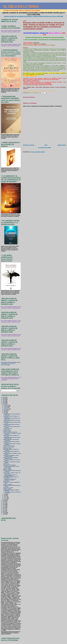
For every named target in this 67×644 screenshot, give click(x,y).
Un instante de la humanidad (10, 465)
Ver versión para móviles (44, 148)
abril (5, 495)
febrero (5, 498)
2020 (4, 404)
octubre (5, 408)
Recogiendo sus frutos (8, 488)
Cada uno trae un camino (9, 447)
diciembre (6, 405)
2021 (4, 403)
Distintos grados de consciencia (10, 432)
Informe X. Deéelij (7, 468)
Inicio (46, 145)
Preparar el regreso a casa (9, 446)
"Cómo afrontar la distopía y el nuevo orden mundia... (11, 467)
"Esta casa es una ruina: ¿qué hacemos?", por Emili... (10, 480)
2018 (4, 502)
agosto (5, 410)
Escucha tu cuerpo (7, 448)
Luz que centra (7, 430)
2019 (4, 500)
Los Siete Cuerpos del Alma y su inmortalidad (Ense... (10, 475)
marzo (5, 497)
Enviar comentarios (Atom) (38, 152)
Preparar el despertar (8, 484)
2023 (4, 400)
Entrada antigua (62, 145)
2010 (4, 513)
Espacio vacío (6, 464)
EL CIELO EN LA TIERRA (21, 7)
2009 (4, 514)
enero (5, 499)
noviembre (6, 407)
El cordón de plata (7, 431)
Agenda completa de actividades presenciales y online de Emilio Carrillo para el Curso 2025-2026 (33, 16)
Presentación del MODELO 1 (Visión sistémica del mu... (11, 456)
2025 (4, 397)
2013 (4, 509)
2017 (4, 503)
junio (5, 413)
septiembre (6, 409)
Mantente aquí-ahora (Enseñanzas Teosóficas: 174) (11, 458)
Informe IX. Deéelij (7, 489)
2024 (4, 399)
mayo (5, 494)
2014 (4, 507)
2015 (4, 506)
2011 (4, 511)
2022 (4, 401)
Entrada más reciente (29, 145)
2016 (4, 505)
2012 (4, 510)
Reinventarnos (7, 481)
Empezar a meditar (7, 470)
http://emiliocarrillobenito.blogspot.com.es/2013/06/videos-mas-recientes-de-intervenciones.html (11, 364)
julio (5, 412)
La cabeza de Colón (8, 429)
